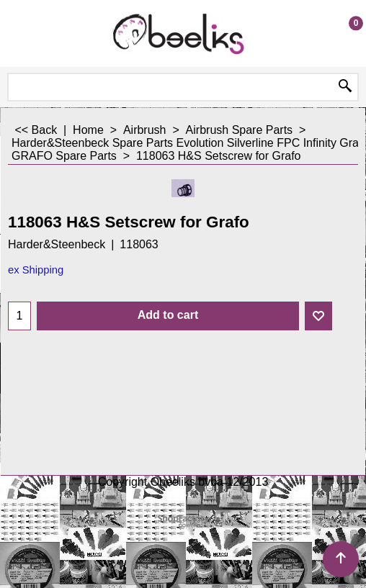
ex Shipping (36, 270)
